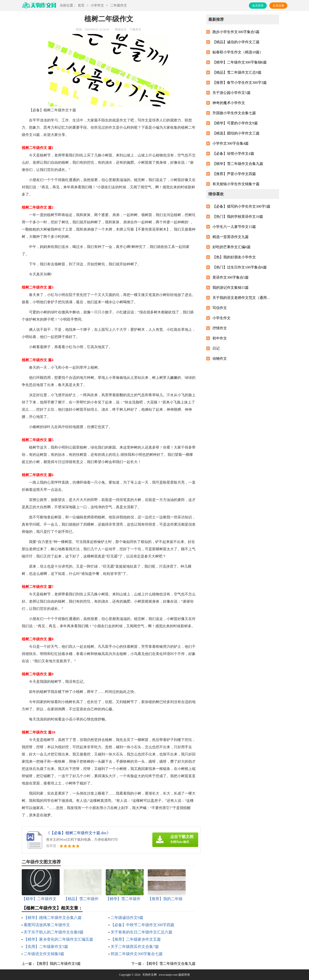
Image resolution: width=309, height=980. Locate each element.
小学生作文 (221, 318)
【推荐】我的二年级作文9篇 (58, 964)
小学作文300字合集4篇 (231, 143)
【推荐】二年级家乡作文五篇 (136, 939)
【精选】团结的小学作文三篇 (236, 133)
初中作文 (220, 338)
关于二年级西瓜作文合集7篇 (135, 947)
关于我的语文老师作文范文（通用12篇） (242, 298)
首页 (81, 5)
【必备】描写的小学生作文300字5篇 (241, 206)
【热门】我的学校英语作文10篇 (238, 217)
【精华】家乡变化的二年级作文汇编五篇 (58, 939)
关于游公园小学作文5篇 (232, 93)
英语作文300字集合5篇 (231, 277)
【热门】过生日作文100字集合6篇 (240, 267)
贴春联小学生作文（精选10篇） (238, 52)
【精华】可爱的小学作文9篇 (235, 123)
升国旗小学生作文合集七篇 (234, 113)
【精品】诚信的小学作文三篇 (236, 42)
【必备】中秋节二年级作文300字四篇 (142, 925)
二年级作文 (119, 5)
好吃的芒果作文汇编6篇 (232, 247)
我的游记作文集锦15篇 (231, 288)
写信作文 (220, 308)
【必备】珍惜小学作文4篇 (233, 154)
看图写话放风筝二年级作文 (47, 925)
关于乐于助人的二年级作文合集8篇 (54, 932)
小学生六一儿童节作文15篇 (234, 227)
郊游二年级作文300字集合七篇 (137, 954)
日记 (216, 348)
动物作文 (220, 359)
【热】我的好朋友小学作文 (234, 257)
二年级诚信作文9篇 (127, 918)
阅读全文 (121, 29)
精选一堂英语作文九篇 (231, 237)
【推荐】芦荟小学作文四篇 (234, 174)
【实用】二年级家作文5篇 (46, 947)
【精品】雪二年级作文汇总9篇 (237, 72)
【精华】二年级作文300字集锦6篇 (240, 62)
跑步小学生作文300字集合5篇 (236, 32)
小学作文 (97, 5)
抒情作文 (220, 328)
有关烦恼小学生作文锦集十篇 (236, 184)
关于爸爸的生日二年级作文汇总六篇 (141, 932)
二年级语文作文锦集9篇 (44, 954)
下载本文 (135, 29)
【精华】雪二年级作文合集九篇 (170, 964)
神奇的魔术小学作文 (229, 103)
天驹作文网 (149, 975)
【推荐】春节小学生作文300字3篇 (240, 83)
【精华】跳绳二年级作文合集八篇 (53, 918)
